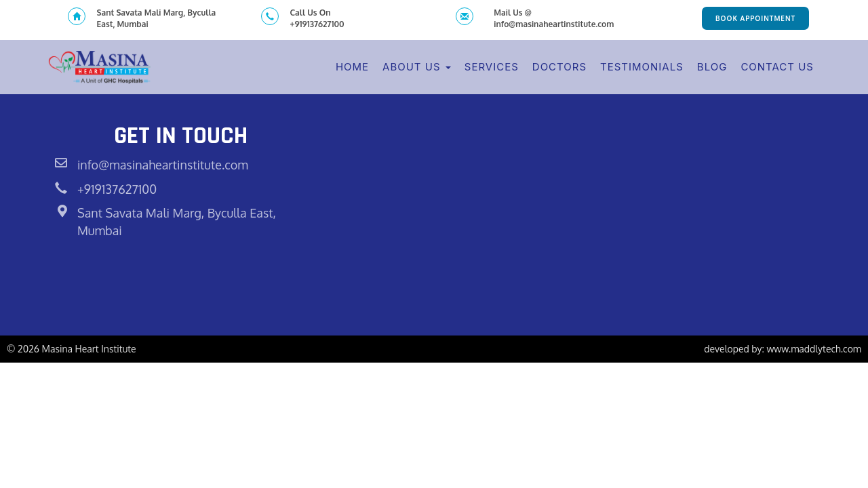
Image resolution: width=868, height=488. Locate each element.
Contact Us (777, 67)
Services (492, 67)
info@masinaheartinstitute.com (163, 165)
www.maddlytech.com (814, 349)
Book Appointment (755, 18)
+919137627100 (117, 189)
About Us (417, 67)
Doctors (559, 67)
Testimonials (642, 67)
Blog (712, 67)
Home (352, 67)
